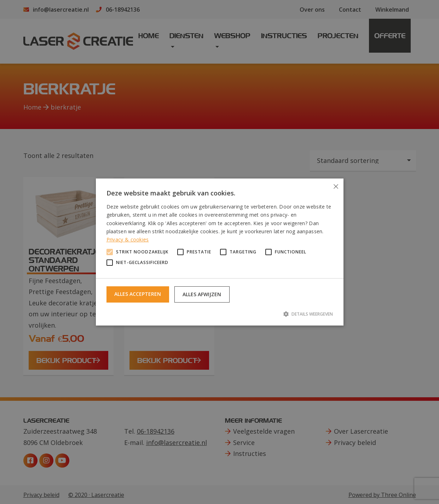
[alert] (220, 252)
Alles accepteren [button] (138, 294)
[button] (220, 314)
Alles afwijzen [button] (202, 294)
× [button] (336, 186)
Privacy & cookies (128, 239)
